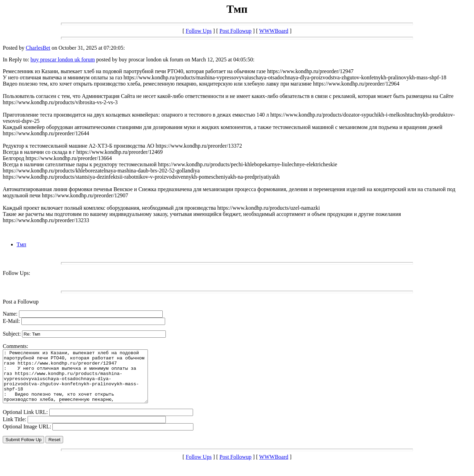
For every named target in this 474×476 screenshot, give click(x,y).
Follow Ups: (17, 273)
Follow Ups (199, 31)
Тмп (21, 244)
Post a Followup (21, 302)
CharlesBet (38, 48)
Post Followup (236, 31)
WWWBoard (274, 31)
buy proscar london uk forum (63, 59)
